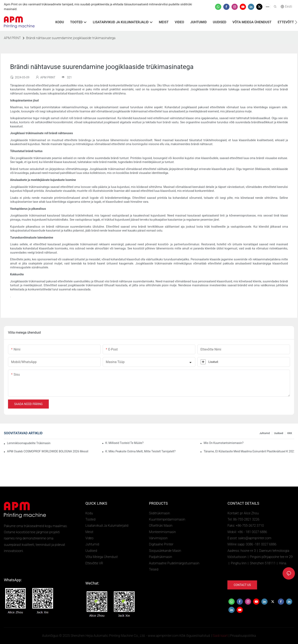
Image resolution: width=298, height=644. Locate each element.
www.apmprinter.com (163, 636)
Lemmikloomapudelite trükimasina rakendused (29, 443)
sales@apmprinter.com (255, 538)
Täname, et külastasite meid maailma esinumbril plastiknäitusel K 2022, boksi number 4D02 (249, 451)
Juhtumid (265, 433)
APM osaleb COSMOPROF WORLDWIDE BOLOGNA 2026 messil (48, 451)
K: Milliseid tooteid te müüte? (125, 443)
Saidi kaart (220, 636)
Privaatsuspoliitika (243, 636)
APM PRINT (12, 38)
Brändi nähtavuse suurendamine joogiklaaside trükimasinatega (71, 38)
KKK (290, 433)
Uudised (279, 433)
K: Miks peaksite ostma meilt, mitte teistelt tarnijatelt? (140, 451)
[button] (296, 22)
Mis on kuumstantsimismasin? (223, 443)
